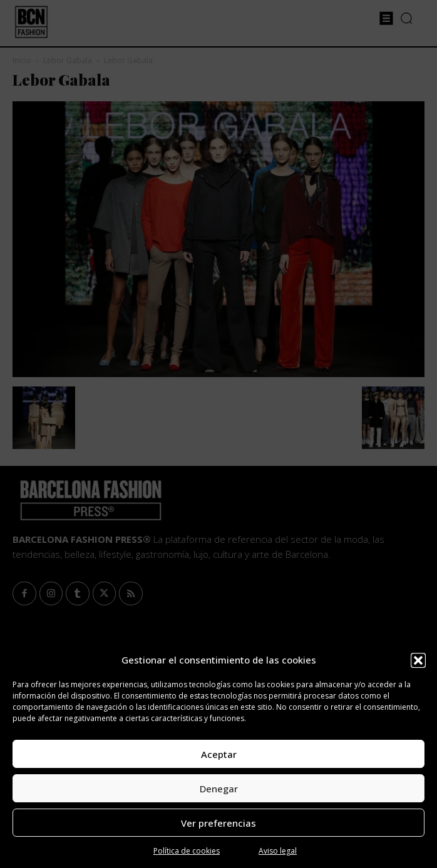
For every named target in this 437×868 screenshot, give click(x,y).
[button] (418, 660)
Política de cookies (187, 851)
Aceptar (219, 754)
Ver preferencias (218, 823)
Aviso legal (278, 851)
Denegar (219, 789)
